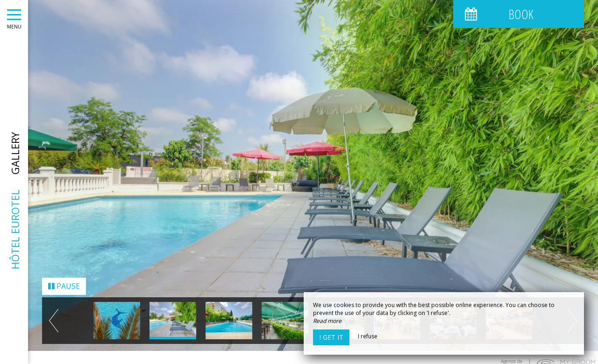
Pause (64, 283)
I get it (331, 337)
